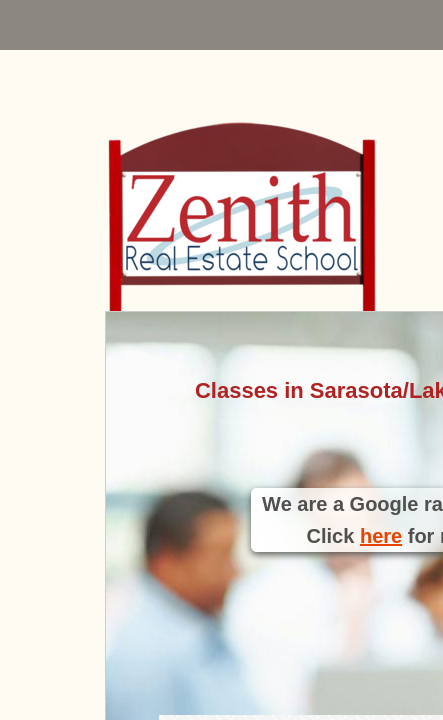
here (381, 536)
